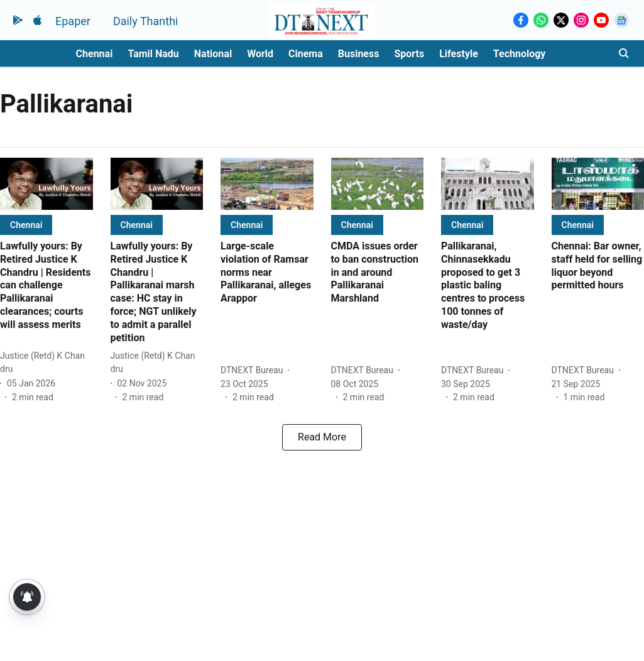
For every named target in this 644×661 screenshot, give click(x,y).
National (213, 54)
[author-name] (46, 363)
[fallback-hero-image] (46, 184)
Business (359, 54)
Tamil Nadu (153, 54)
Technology (520, 54)
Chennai (95, 54)
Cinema (306, 54)
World (260, 54)
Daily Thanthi (146, 21)
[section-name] (26, 225)
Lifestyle (459, 54)
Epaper (73, 21)
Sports (409, 54)
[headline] (46, 286)
